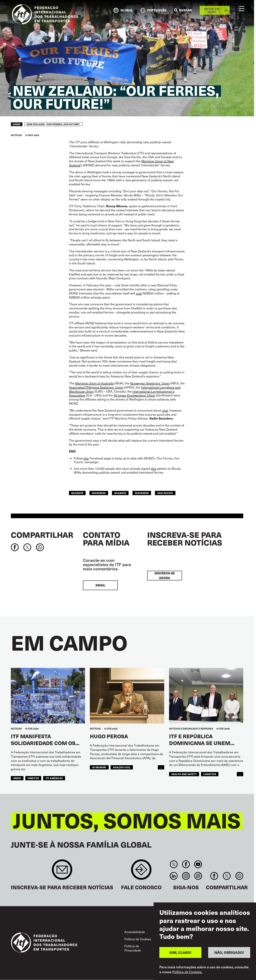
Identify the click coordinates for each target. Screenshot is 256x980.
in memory (99, 767)
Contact (141, 872)
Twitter (174, 864)
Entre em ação (212, 10)
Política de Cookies (138, 939)
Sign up (62, 872)
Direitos (33, 778)
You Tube (198, 864)
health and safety (184, 774)
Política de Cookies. (187, 972)
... (161, 767)
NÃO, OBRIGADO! (229, 953)
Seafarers (142, 493)
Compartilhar (42, 535)
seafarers (99, 493)
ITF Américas (54, 778)
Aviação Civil (122, 767)
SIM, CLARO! (180, 953)
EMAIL (100, 585)
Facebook (186, 864)
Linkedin (174, 876)
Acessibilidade (135, 932)
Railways (120, 493)
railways (77, 493)
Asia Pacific (165, 493)
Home (17, 124)
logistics (210, 774)
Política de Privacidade (133, 948)
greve (17, 778)
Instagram (186, 876)
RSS (198, 876)
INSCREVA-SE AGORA (165, 575)
